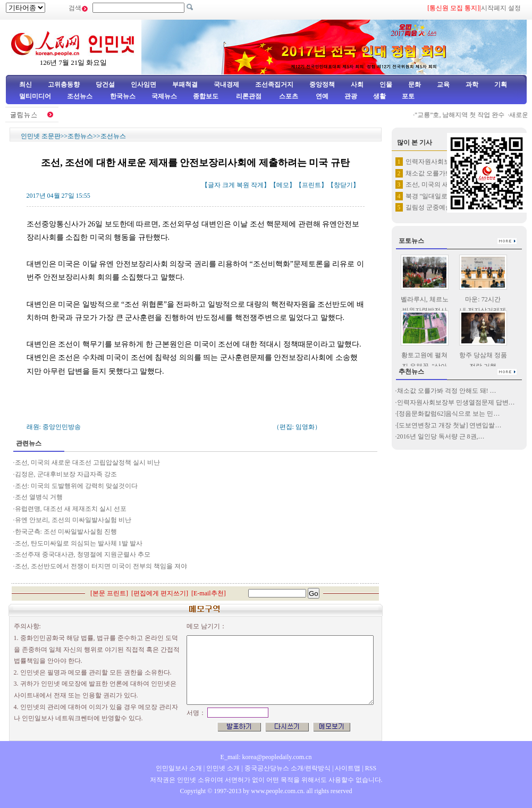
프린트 (311, 185)
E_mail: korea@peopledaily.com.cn (266, 757)
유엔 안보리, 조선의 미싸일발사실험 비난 (74, 520)
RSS (371, 768)
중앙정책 (322, 85)
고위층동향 (64, 85)
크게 (229, 185)
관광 (351, 96)
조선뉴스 (81, 96)
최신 (26, 85)
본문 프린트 (109, 593)
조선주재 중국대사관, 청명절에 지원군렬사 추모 (83, 554)
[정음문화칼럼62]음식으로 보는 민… (449, 414)
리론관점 (249, 96)
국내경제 (226, 85)
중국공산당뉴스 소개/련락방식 (288, 768)
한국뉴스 (123, 96)
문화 (415, 85)
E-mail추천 (209, 593)
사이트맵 (348, 768)
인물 (386, 85)
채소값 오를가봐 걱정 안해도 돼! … (447, 391)
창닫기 (343, 185)
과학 (472, 85)
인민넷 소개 (222, 768)
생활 (379, 96)
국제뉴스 (164, 96)
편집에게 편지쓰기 (160, 593)
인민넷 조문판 (41, 136)
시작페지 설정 (501, 8)
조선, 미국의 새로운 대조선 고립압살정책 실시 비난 (87, 462)
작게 (257, 185)
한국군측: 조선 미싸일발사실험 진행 (66, 532)
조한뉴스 (80, 136)
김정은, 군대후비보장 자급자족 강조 (66, 474)
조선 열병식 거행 (39, 497)
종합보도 (206, 96)
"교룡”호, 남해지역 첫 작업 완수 (463, 115)
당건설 (105, 85)
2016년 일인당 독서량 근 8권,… (441, 436)
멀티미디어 (35, 96)
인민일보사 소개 (179, 768)
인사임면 (143, 85)
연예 (321, 96)
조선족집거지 (274, 85)
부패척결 (185, 85)
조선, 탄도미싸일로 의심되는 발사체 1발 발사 (79, 543)
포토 (408, 96)
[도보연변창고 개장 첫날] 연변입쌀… (449, 425)
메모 (283, 185)
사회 (357, 85)
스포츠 (288, 96)
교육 (443, 85)
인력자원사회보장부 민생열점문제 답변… (456, 402)
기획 (501, 85)
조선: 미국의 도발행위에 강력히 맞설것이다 (76, 486)
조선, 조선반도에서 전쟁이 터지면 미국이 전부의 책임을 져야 (101, 566)
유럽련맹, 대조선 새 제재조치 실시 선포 (71, 509)
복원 (243, 185)
